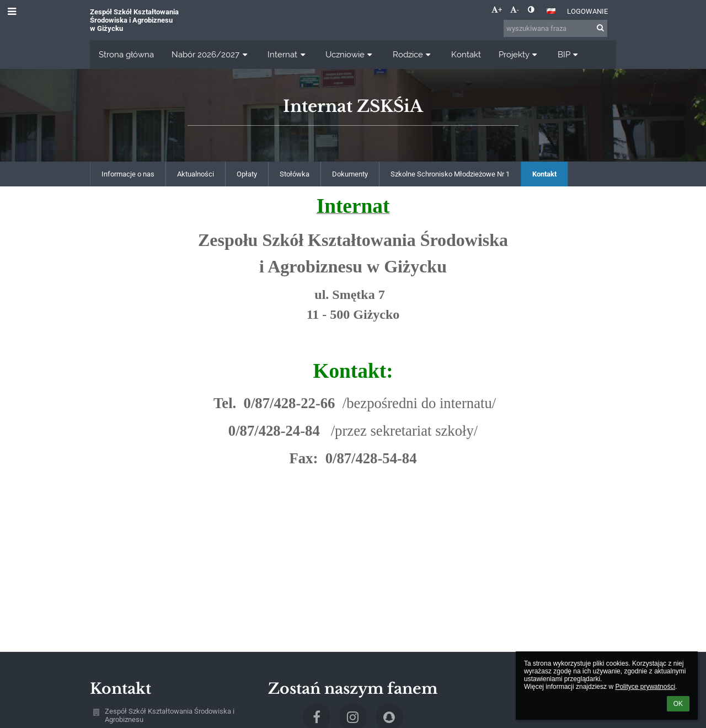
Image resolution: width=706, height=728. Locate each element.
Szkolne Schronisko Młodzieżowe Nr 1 (450, 174)
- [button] (515, 10)
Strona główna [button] (126, 54)
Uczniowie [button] (350, 54)
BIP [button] (569, 54)
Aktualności (196, 174)
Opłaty (247, 174)
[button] (551, 11)
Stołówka (295, 174)
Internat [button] (288, 54)
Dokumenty (350, 174)
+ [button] (497, 10)
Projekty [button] (519, 54)
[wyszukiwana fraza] (555, 28)
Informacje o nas (128, 174)
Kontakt (544, 174)
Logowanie (587, 11)
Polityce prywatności (645, 687)
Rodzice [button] (413, 54)
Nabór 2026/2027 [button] (211, 54)
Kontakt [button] (466, 54)
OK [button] (678, 704)
